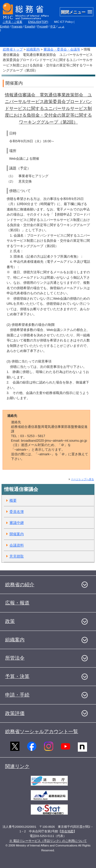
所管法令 (15, 658)
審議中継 (17, 523)
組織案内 (33, 49)
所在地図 (67, 831)
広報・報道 (17, 603)
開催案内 (17, 534)
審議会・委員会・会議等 (62, 49)
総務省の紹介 (20, 585)
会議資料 (17, 545)
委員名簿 (17, 512)
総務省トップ (13, 49)
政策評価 (15, 713)
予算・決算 (17, 676)
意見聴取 (17, 556)
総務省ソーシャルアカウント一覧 (42, 731)
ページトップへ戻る (82, 479)
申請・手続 (17, 695)
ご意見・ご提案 (12, 22)
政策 (10, 621)
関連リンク (17, 766)
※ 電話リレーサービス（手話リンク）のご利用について (48, 841)
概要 (13, 500)
